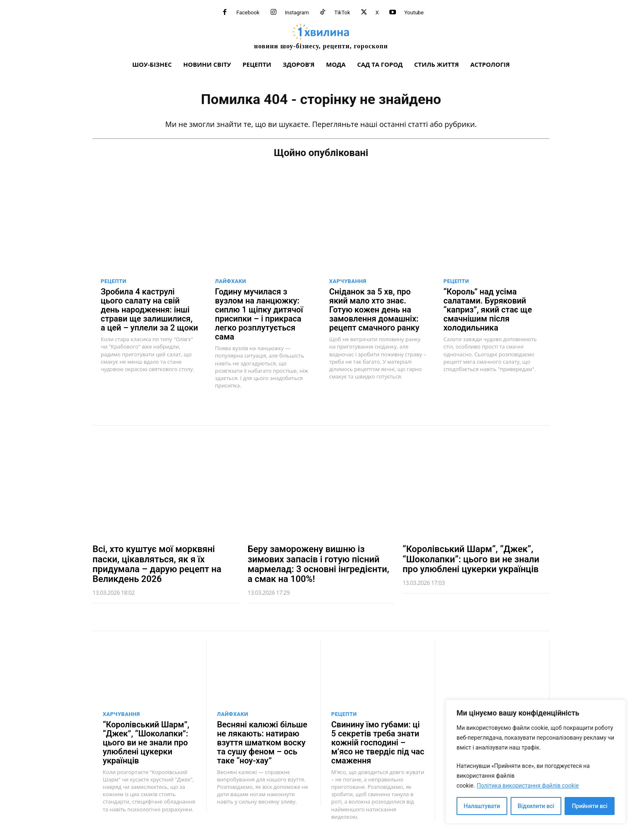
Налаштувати (482, 806)
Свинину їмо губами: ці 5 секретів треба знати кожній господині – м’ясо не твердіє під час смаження (378, 743)
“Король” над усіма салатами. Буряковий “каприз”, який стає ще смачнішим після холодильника (488, 310)
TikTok (342, 12)
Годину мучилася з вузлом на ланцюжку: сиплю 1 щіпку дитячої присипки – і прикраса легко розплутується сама (259, 314)
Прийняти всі (590, 806)
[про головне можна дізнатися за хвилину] (321, 36)
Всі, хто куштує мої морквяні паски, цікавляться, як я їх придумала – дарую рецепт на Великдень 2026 (157, 564)
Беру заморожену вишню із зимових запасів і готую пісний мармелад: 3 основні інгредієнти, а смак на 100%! (319, 564)
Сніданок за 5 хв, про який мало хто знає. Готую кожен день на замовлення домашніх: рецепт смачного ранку (374, 310)
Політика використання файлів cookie (528, 786)
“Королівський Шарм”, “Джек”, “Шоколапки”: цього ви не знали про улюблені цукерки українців (471, 559)
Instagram (297, 12)
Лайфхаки (231, 281)
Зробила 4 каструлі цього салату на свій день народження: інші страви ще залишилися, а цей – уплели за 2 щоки (149, 310)
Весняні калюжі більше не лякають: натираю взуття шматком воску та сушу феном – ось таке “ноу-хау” (262, 743)
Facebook (248, 12)
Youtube (414, 12)
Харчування (348, 281)
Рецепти (114, 281)
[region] (536, 762)
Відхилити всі (536, 806)
